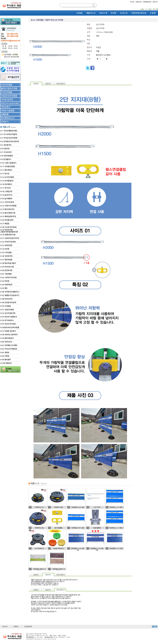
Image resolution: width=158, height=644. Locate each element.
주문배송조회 (147, 2)
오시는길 (124, 13)
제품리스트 (91, 13)
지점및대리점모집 (139, 13)
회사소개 (103, 13)
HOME (80, 13)
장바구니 (155, 2)
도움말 (153, 13)
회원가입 (139, 2)
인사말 (113, 13)
